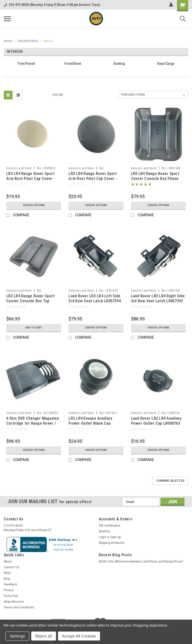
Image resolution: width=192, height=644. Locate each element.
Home (8, 41)
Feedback (10, 584)
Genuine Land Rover (19, 168)
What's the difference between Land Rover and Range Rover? (141, 562)
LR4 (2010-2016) (28, 41)
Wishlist (104, 531)
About (8, 562)
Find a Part (11, 596)
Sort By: (58, 95)
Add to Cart (34, 328)
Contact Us (11, 567)
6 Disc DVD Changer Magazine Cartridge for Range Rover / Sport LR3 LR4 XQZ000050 (33, 423)
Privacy (9, 590)
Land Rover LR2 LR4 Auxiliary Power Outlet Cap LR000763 (156, 421)
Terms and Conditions (19, 607)
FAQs (7, 573)
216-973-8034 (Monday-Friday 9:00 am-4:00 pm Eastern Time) (52, 5)
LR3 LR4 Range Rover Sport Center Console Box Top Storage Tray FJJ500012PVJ (31, 301)
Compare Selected (170, 481)
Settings (17, 636)
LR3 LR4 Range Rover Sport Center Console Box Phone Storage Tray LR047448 (155, 179)
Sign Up (116, 537)
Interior (48, 41)
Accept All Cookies (79, 636)
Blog (7, 579)
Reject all (44, 636)
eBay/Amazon (14, 602)
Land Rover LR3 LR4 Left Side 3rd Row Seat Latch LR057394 (95, 298)
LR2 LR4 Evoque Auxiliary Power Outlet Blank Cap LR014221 (90, 423)
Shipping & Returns (112, 543)
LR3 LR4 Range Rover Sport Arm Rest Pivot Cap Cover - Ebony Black (93, 179)
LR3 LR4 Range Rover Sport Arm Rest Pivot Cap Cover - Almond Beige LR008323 (31, 179)
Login (102, 537)
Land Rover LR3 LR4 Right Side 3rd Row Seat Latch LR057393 (158, 298)
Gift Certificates (109, 526)
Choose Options (34, 205)
